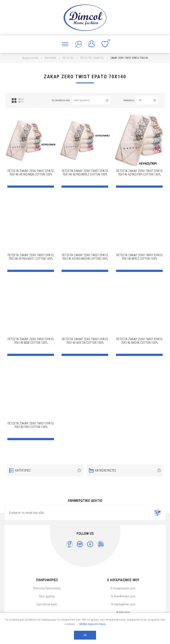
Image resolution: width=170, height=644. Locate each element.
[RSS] (101, 544)
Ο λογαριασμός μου (123, 588)
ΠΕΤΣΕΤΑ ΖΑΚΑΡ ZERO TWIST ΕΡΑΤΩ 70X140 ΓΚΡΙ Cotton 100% (31, 425)
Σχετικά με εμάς (47, 604)
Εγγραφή (158, 513)
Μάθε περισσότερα (93, 624)
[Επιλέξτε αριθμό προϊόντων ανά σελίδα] (147, 100)
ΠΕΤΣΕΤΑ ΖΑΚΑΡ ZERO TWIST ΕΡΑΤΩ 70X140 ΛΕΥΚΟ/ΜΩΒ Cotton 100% (31, 173)
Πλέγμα (14, 100)
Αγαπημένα (123, 612)
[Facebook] (69, 544)
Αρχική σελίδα (30, 58)
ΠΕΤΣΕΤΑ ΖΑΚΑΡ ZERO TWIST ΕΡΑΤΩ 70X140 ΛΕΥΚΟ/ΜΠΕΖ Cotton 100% (85, 173)
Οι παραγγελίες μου (123, 604)
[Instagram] (80, 544)
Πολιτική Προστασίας (47, 588)
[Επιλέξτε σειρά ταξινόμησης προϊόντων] (91, 100)
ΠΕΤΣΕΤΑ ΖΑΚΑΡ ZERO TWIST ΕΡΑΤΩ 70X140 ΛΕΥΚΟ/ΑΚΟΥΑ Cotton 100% (85, 257)
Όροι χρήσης (47, 596)
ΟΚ (85, 635)
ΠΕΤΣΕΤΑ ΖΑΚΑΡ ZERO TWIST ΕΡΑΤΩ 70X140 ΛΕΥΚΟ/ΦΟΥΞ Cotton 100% (31, 257)
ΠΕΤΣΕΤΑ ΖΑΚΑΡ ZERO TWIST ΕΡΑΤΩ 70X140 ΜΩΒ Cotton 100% (31, 341)
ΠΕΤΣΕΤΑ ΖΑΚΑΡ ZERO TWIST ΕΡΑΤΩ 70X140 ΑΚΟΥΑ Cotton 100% (139, 341)
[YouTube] (90, 544)
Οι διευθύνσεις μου (123, 596)
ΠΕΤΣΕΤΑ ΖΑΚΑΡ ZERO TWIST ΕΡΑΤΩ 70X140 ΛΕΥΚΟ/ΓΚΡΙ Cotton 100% (139, 173)
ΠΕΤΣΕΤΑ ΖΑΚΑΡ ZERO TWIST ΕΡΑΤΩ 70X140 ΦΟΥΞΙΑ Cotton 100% (85, 341)
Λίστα (21, 100)
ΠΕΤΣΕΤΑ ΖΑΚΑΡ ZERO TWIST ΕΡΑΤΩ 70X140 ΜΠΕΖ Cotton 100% (139, 257)
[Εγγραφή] (77, 513)
